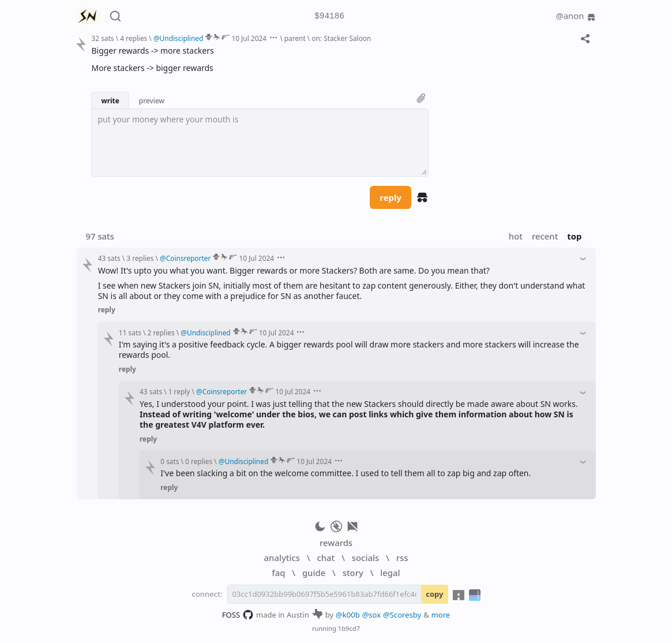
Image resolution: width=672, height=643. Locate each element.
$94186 (329, 16)
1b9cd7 (349, 628)
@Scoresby (402, 615)
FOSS (238, 615)
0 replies (199, 461)
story (353, 573)
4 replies (134, 38)
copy (434, 594)
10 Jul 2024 (249, 38)
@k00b (348, 615)
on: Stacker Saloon (341, 38)
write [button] (110, 100)
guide (314, 573)
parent (295, 38)
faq (278, 573)
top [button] (574, 236)
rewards (336, 543)
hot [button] (516, 236)
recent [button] (545, 236)
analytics (282, 558)
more (441, 615)
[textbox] (260, 143)
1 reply (179, 391)
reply (391, 197)
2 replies (161, 332)
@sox (371, 615)
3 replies (140, 258)
